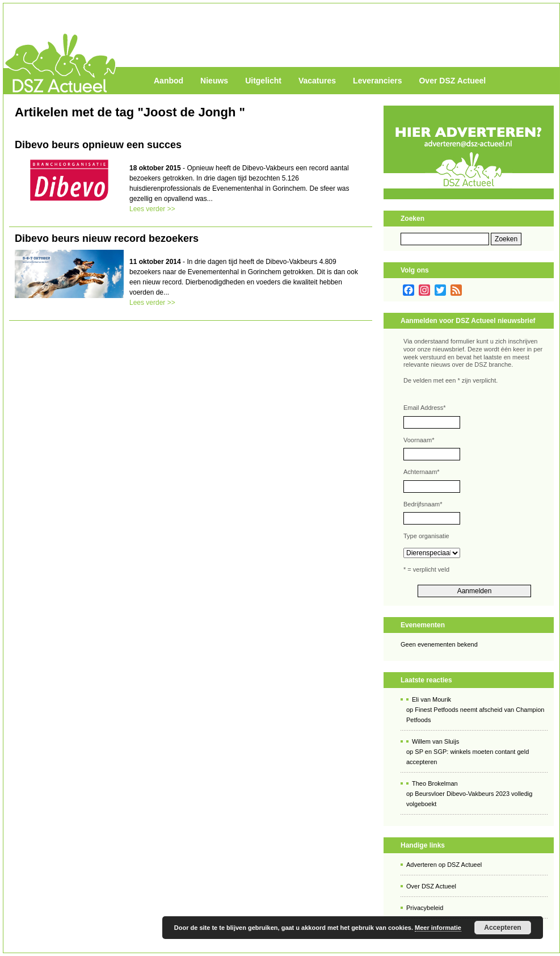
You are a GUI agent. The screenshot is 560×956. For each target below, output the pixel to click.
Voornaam (419, 440)
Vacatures (317, 81)
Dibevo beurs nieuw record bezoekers (107, 238)
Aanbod (169, 81)
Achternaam (422, 472)
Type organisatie (426, 536)
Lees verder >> (152, 209)
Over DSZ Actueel (452, 81)
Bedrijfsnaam (423, 504)
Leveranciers (377, 81)
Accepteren (502, 928)
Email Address (425, 408)
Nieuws (214, 81)
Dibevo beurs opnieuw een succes (98, 145)
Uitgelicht (263, 81)
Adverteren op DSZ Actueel (444, 865)
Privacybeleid (425, 908)
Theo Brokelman (435, 783)
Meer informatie (438, 928)
